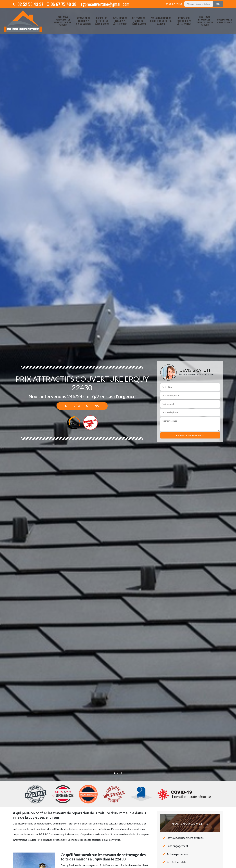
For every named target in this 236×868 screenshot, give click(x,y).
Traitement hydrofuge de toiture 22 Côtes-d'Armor (205, 21)
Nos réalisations (82, 406)
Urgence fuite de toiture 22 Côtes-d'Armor (102, 21)
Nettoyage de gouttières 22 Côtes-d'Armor (184, 21)
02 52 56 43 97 (28, 4)
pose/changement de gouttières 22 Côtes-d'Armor (161, 21)
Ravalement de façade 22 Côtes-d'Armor (120, 21)
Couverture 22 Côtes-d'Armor (224, 21)
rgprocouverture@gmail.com (105, 4)
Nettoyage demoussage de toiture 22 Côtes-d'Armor (63, 21)
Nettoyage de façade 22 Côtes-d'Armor (139, 21)
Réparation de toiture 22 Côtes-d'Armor (83, 21)
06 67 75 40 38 (62, 4)
